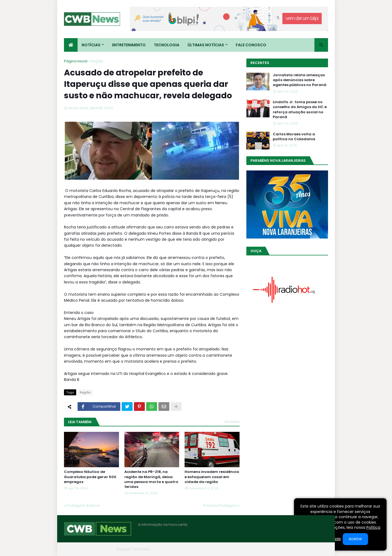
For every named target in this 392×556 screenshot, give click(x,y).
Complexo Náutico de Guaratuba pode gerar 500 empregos (90, 477)
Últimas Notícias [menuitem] (206, 45)
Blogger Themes (100, 549)
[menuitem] (71, 45)
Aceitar (355, 539)
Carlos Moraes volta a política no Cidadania (294, 137)
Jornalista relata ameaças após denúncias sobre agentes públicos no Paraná (300, 80)
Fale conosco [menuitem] (251, 45)
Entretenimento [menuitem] (129, 45)
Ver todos (232, 422)
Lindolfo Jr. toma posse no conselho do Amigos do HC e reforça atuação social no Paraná (300, 110)
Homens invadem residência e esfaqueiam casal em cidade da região (212, 477)
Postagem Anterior (83, 505)
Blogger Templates (134, 549)
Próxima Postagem (220, 505)
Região (97, 61)
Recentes (260, 63)
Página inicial (76, 61)
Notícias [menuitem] (91, 45)
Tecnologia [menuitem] (167, 45)
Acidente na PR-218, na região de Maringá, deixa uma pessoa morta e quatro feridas (151, 479)
